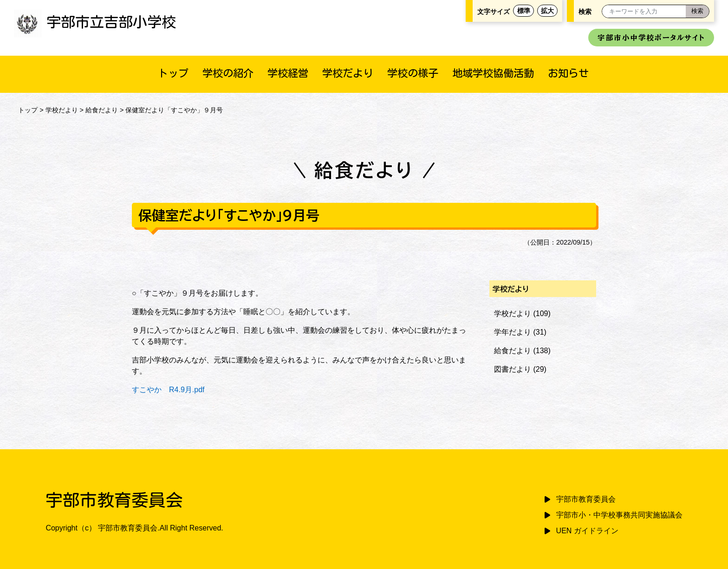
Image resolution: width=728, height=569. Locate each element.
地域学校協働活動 (493, 73)
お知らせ (568, 73)
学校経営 (288, 73)
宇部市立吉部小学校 (95, 22)
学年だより (513, 332)
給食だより (102, 110)
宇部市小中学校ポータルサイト (651, 38)
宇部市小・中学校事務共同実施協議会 (619, 515)
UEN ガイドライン (587, 531)
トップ (173, 73)
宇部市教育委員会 (586, 499)
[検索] (697, 11)
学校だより (348, 73)
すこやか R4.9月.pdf (168, 390)
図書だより (513, 369)
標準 (524, 11)
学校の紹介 (228, 73)
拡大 (547, 11)
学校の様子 (413, 73)
